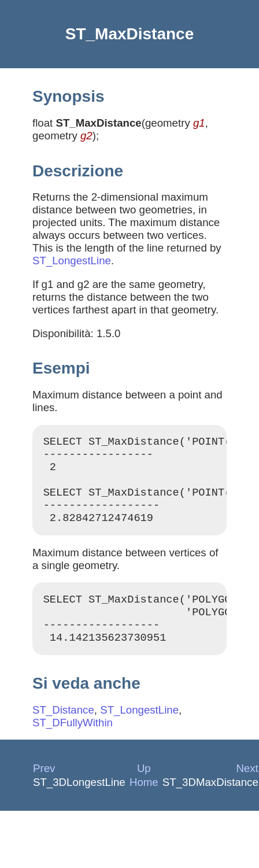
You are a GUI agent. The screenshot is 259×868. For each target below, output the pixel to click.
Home (144, 801)
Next (247, 787)
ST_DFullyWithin (73, 742)
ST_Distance (63, 729)
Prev (44, 787)
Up (144, 787)
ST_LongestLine (72, 261)
